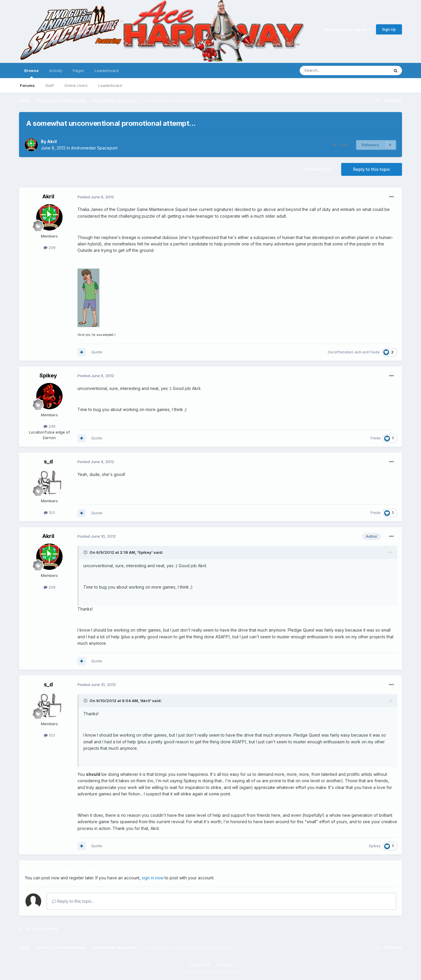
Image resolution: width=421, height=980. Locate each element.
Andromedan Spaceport (94, 148)
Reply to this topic (372, 169)
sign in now (153, 878)
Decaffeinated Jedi (345, 352)
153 (49, 513)
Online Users (76, 85)
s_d (48, 461)
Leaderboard (110, 85)
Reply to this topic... (73, 901)
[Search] (329, 71)
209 (50, 247)
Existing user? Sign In (347, 30)
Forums (27, 85)
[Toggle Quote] (86, 552)
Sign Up (389, 29)
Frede (375, 352)
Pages (78, 71)
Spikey (48, 375)
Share (341, 145)
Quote (97, 352)
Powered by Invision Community (210, 971)
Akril (52, 141)
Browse (31, 73)
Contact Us (200, 964)
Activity (56, 71)
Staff (50, 85)
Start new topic (317, 169)
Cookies (224, 964)
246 (50, 426)
